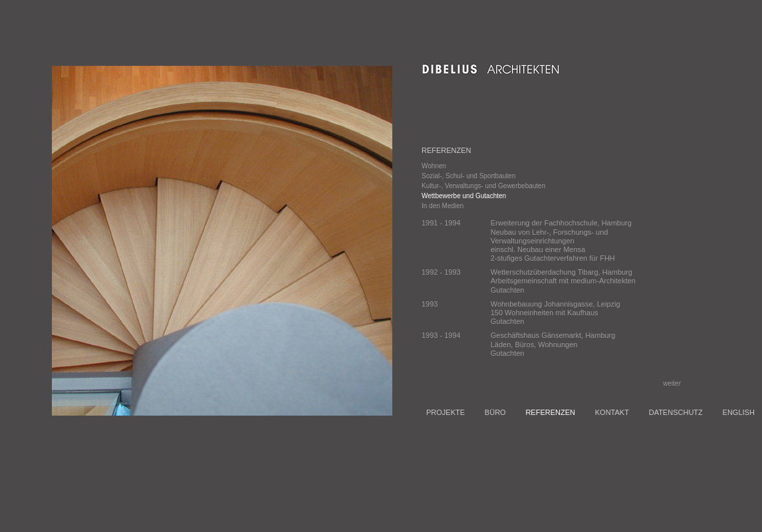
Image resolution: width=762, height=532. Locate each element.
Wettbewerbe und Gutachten (464, 196)
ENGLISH (739, 412)
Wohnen (434, 166)
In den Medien (443, 206)
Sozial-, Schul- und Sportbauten (468, 176)
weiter (674, 383)
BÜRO (495, 412)
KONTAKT (612, 412)
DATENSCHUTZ (676, 412)
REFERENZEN (550, 412)
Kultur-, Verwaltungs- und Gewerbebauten (483, 186)
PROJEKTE (445, 412)
